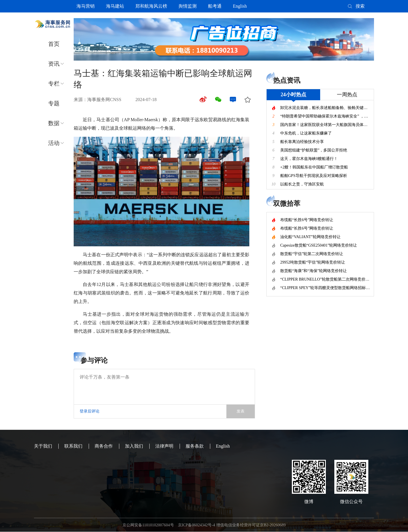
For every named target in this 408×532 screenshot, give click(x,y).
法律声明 (164, 446)
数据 (54, 123)
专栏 (54, 84)
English (240, 6)
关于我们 (43, 446)
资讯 (54, 64)
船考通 (215, 6)
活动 (54, 143)
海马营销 (86, 6)
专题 (54, 103)
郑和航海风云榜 (151, 6)
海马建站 (115, 6)
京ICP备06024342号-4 (196, 525)
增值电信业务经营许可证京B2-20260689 (251, 525)
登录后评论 (90, 411)
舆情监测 (188, 6)
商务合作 (104, 446)
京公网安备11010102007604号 (148, 525)
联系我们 (73, 446)
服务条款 (195, 446)
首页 (54, 44)
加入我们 (134, 446)
